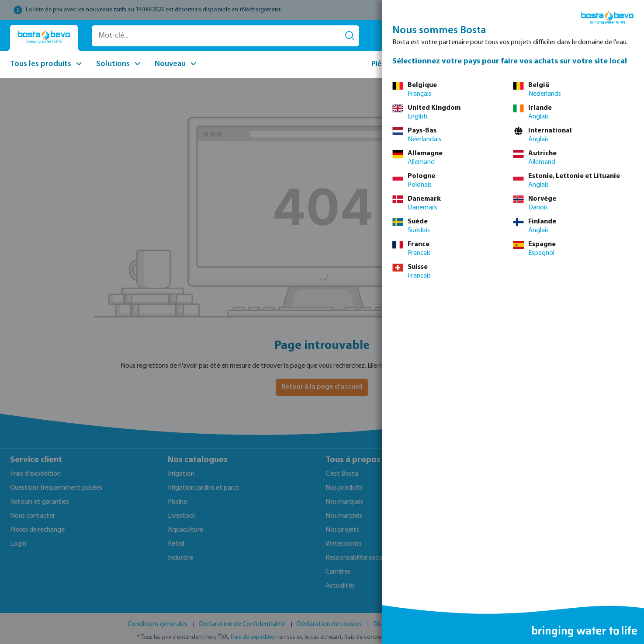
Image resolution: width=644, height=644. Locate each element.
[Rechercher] (350, 36)
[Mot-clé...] (216, 36)
